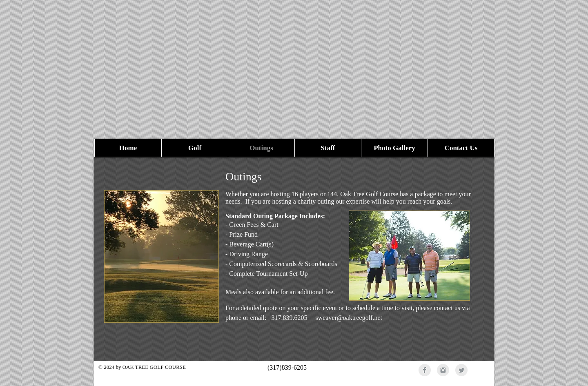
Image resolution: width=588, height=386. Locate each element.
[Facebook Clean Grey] (425, 370)
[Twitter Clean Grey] (461, 370)
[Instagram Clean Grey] (443, 370)
